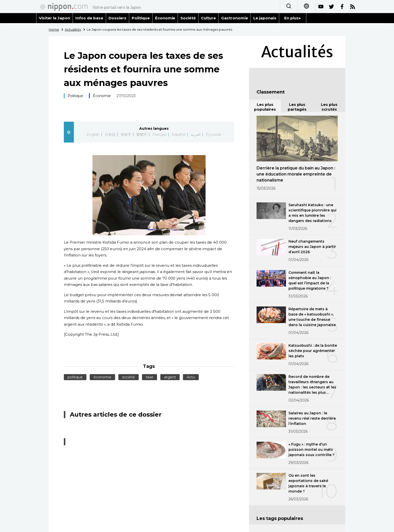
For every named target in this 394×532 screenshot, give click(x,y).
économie (102, 377)
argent (170, 377)
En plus (293, 18)
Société (188, 18)
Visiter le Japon (55, 18)
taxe (150, 377)
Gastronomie (235, 18)
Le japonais (265, 18)
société (129, 377)
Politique (141, 18)
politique (75, 377)
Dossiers (117, 18)
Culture (208, 18)
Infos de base (89, 18)
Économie (165, 18)
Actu (191, 377)
